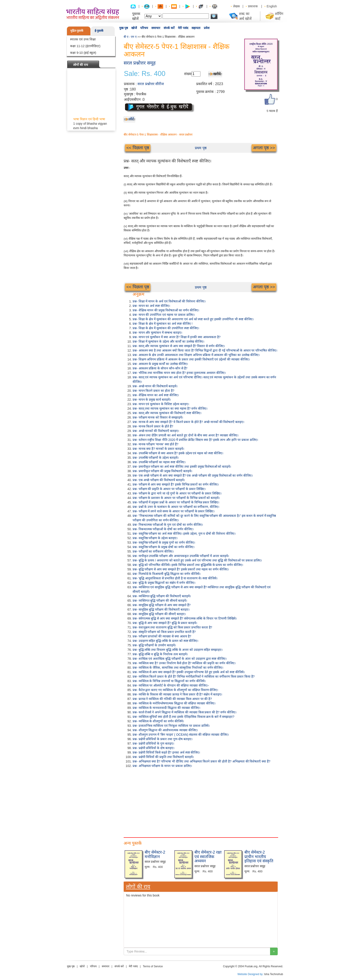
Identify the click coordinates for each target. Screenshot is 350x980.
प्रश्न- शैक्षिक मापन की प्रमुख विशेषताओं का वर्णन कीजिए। (166, 310)
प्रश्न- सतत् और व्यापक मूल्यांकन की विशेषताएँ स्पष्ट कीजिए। (167, 413)
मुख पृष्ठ (124, 28)
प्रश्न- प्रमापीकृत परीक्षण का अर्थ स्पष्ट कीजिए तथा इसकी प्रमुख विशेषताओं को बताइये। (182, 467)
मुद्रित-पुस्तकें (77, 31)
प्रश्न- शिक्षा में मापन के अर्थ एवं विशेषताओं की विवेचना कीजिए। (169, 301)
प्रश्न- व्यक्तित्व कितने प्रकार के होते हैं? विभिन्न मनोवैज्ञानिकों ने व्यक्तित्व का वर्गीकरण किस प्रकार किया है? (194, 676)
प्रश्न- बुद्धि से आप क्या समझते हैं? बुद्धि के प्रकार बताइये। (165, 623)
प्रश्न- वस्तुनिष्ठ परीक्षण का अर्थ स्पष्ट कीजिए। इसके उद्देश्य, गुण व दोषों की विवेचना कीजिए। (184, 534)
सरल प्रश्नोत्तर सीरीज (151, 84)
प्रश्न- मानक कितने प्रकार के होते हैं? (153, 426)
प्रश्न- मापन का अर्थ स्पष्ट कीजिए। (151, 306)
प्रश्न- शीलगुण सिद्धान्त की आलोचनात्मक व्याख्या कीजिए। (165, 730)
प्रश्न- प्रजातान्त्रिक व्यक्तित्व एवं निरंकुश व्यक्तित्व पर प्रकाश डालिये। (171, 726)
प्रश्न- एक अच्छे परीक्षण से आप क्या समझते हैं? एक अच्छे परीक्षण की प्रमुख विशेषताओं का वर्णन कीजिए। (193, 475)
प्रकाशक (253, 6)
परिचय (144, 28)
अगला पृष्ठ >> (264, 148)
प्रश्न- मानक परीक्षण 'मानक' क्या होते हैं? (155, 444)
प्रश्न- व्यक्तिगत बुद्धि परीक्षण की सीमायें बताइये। (160, 601)
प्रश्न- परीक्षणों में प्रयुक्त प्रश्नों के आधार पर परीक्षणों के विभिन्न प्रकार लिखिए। (176, 502)
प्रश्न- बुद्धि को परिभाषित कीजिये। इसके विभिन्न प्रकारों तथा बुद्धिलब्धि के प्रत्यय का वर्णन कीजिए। (188, 565)
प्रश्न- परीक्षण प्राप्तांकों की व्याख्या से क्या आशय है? (162, 636)
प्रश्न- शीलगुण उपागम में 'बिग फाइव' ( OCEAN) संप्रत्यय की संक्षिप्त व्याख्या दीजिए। (181, 735)
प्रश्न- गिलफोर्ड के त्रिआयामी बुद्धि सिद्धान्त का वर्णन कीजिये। (167, 574)
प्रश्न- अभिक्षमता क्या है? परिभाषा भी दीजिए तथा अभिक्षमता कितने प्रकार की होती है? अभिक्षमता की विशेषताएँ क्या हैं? (201, 761)
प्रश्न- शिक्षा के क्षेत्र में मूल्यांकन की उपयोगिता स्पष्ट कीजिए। (166, 328)
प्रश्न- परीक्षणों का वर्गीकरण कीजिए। (153, 551)
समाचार (156, 28)
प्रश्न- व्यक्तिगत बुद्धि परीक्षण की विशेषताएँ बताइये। (162, 596)
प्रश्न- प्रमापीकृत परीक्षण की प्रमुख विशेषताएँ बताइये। (162, 471)
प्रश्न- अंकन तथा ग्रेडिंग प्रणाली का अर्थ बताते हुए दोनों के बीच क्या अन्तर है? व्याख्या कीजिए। (185, 435)
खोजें (134, 28)
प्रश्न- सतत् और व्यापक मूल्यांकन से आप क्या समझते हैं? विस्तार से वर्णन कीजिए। (179, 346)
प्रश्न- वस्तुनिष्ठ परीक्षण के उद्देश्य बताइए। (155, 538)
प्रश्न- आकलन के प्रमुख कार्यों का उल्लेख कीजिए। (160, 364)
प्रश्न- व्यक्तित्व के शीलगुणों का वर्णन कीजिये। (158, 721)
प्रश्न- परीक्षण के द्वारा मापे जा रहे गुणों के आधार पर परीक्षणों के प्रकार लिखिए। (177, 493)
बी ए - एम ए (130, 37)
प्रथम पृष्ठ (201, 148)
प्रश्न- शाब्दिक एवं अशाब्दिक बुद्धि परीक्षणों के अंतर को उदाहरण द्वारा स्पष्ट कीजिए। (180, 659)
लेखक (236, 6)
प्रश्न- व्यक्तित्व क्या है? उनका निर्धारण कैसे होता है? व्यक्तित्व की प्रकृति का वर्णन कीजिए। (184, 663)
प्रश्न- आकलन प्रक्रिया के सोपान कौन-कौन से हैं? (160, 368)
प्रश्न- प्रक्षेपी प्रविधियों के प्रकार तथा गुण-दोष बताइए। (162, 739)
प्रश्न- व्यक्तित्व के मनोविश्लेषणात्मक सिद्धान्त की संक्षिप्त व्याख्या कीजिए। (174, 703)
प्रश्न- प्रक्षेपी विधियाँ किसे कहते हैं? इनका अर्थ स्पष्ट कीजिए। (166, 752)
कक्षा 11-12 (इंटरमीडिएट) (85, 46)
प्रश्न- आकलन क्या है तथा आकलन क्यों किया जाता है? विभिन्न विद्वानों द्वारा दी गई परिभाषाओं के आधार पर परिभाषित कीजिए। (205, 350)
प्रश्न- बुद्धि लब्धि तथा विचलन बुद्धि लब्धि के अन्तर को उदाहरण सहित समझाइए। (178, 650)
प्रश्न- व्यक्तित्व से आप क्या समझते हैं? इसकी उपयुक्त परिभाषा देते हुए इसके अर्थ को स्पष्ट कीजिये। (189, 672)
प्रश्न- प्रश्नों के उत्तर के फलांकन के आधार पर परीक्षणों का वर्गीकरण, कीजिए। (176, 507)
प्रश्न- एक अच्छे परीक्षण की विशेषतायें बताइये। (159, 480)
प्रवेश (207, 28)
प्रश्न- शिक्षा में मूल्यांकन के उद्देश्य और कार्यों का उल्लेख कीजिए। (168, 341)
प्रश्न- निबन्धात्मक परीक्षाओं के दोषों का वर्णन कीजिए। (163, 529)
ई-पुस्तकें (99, 31)
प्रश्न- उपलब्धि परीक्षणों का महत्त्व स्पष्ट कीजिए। (159, 462)
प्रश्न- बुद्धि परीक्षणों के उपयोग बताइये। (154, 645)
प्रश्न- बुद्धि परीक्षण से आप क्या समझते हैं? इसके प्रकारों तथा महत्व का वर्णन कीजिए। (181, 569)
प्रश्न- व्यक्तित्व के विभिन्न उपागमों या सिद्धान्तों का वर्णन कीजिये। (169, 681)
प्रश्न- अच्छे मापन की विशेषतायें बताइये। (155, 386)
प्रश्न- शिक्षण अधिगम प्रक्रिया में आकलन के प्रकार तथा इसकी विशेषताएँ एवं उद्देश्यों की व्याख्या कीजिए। (191, 359)
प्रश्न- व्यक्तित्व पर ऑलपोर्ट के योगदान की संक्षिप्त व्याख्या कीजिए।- (171, 685)
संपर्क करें (169, 28)
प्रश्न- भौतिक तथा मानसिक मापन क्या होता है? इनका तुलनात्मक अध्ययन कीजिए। (179, 373)
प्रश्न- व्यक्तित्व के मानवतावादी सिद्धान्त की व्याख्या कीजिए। (166, 708)
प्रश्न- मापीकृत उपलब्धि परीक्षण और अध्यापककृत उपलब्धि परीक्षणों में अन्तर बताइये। (181, 556)
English (272, 6)
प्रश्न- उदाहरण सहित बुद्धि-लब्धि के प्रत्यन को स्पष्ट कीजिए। (165, 641)
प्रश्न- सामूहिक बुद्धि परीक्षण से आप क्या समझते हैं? (162, 605)
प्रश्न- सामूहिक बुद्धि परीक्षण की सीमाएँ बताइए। (159, 614)
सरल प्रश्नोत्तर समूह (140, 63)
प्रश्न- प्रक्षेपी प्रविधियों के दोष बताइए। (153, 748)
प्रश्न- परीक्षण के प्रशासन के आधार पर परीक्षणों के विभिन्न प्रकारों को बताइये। (176, 498)
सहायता (196, 28)
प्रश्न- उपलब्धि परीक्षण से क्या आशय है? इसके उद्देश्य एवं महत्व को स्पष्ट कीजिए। (178, 453)
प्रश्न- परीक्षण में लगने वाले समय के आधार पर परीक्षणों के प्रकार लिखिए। (174, 511)
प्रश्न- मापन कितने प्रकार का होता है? (153, 391)
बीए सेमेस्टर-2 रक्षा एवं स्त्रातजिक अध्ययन (208, 857)
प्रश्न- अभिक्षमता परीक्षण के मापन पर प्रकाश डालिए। (162, 766)
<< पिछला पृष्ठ (138, 148)
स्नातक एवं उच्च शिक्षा (83, 39)
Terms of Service (153, 966)
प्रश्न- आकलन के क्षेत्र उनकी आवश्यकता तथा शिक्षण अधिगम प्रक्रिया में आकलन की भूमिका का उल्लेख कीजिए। (196, 355)
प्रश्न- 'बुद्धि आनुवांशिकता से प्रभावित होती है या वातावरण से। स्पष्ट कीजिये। (175, 578)
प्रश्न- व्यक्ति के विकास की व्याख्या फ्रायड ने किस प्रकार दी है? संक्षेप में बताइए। (177, 694)
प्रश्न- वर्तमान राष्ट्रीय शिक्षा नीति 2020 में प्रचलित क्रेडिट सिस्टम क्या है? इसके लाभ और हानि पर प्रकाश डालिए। (195, 440)
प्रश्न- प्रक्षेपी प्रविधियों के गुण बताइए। (153, 743)
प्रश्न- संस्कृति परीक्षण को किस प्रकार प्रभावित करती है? (164, 632)
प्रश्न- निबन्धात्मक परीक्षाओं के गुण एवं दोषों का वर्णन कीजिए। (168, 525)
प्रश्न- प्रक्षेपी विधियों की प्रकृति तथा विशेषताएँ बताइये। (163, 757)
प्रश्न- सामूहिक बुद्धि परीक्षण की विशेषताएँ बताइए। (161, 609)
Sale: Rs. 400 (145, 74)
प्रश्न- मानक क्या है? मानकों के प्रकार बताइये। (158, 449)
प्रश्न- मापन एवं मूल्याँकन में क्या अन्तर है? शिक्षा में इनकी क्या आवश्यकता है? (177, 337)
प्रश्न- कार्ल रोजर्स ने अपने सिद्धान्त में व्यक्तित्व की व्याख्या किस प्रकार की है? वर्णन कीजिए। (184, 712)
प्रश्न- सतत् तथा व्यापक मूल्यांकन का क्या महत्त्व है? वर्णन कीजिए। (170, 408)
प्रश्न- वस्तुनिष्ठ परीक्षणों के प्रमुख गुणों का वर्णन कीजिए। (164, 542)
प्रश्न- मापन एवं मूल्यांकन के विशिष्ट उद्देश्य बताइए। (161, 404)
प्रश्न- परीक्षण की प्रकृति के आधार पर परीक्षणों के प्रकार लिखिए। (169, 489)
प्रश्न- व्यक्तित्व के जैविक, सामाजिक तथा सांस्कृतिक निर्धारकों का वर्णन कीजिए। (178, 668)
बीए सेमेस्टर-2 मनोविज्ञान (155, 854)
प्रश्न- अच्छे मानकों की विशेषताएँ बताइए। (156, 431)
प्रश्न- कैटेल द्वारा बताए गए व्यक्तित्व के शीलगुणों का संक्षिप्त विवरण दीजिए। (175, 690)
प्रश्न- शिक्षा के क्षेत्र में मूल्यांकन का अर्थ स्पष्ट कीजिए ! (162, 324)
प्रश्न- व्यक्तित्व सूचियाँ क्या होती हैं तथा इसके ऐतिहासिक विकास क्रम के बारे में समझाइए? (183, 717)
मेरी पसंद (183, 28)
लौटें (131, 119)
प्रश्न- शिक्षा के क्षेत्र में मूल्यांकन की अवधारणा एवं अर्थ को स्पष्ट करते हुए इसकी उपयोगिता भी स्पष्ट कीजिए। (193, 319)
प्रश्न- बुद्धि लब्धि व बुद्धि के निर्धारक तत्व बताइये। (160, 654)
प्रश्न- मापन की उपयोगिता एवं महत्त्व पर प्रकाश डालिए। (164, 315)
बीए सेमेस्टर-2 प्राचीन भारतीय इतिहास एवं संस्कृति (259, 857)
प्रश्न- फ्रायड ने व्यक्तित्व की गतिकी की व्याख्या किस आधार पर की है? (172, 699)
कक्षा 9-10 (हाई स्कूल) (83, 53)
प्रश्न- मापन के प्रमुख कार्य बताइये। (152, 400)
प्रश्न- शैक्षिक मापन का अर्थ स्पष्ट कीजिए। (156, 395)
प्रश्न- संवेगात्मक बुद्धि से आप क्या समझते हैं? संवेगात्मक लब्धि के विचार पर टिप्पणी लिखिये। (185, 618)
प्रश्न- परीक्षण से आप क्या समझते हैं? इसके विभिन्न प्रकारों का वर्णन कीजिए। (176, 484)
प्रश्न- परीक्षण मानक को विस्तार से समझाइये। (158, 417)
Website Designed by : (251, 974)
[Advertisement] (201, 802)
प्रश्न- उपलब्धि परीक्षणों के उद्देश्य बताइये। (156, 458)
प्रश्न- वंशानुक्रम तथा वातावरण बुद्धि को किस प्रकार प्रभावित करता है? (172, 627)
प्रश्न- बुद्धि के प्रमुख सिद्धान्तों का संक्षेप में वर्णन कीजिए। (164, 583)
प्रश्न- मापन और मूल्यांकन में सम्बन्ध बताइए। (157, 333)
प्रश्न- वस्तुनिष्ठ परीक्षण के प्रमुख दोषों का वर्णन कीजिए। (164, 547)
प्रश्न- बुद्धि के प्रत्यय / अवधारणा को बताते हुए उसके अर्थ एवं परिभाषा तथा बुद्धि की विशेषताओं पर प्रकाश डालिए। (197, 560)
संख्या (188, 74)
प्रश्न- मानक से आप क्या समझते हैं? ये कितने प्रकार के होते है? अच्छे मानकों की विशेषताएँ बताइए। (188, 422)
